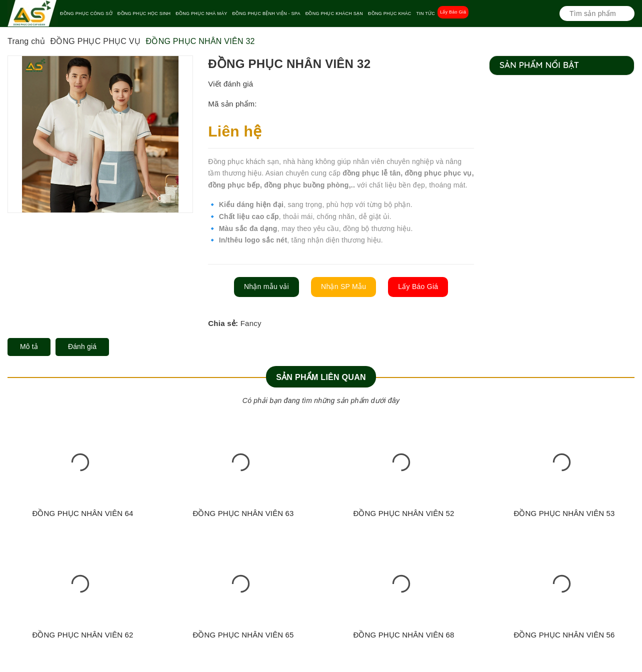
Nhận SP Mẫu (343, 286)
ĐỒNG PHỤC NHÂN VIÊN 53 (564, 513)
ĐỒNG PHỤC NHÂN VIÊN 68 (403, 635)
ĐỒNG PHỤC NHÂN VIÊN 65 (243, 635)
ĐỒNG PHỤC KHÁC (390, 13)
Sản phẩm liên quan (321, 377)
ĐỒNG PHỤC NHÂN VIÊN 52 (403, 513)
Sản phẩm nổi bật (539, 65)
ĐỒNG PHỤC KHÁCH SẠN (334, 13)
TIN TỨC (425, 13)
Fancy (251, 323)
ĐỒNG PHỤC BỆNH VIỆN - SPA (266, 13)
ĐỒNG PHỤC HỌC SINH (144, 13)
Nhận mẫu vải (266, 286)
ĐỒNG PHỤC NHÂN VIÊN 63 (243, 513)
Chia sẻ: (223, 323)
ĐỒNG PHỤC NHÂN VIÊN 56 (564, 635)
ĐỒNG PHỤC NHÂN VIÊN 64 (82, 513)
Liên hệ (235, 131)
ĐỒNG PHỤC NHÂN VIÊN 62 (82, 635)
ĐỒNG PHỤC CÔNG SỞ (86, 13)
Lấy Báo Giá (453, 12)
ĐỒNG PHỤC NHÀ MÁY (201, 13)
